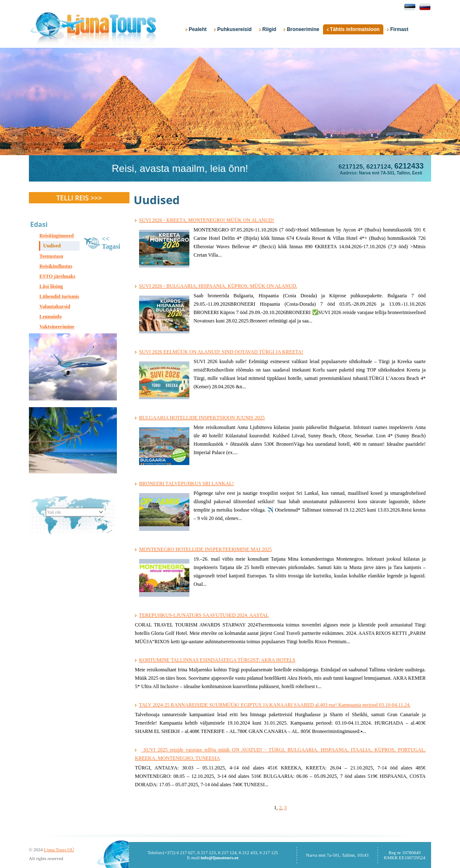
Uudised (52, 246)
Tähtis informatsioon (353, 29)
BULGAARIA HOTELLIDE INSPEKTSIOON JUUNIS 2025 (202, 418)
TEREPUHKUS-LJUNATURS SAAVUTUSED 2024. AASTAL (204, 615)
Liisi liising (51, 286)
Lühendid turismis (59, 296)
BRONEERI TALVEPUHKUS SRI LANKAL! (186, 483)
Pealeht (196, 29)
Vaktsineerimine (57, 327)
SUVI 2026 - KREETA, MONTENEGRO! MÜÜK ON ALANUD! (207, 220)
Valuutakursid (55, 307)
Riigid (268, 29)
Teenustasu (51, 256)
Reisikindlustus (56, 266)
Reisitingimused (57, 236)
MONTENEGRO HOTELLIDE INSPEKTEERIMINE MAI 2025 (205, 549)
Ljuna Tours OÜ (59, 850)
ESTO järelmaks (57, 276)
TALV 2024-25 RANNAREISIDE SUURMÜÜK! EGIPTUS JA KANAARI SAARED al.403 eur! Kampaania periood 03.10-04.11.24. (275, 705)
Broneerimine (301, 29)
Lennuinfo (50, 317)
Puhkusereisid (233, 29)
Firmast (398, 29)
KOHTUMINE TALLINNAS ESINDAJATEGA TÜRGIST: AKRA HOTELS (217, 660)
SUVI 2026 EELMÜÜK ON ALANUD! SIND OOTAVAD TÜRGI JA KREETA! (221, 352)
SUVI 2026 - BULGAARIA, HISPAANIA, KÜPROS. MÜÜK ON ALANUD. (218, 286)
